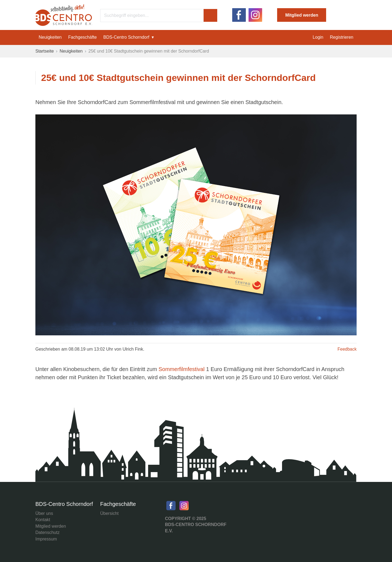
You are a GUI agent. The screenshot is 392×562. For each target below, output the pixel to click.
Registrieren (342, 37)
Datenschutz (48, 532)
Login (318, 37)
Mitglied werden (302, 15)
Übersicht (109, 513)
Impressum (46, 539)
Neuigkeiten (50, 37)
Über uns (44, 513)
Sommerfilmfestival (182, 369)
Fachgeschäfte (83, 37)
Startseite (45, 51)
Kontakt (43, 520)
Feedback (347, 349)
